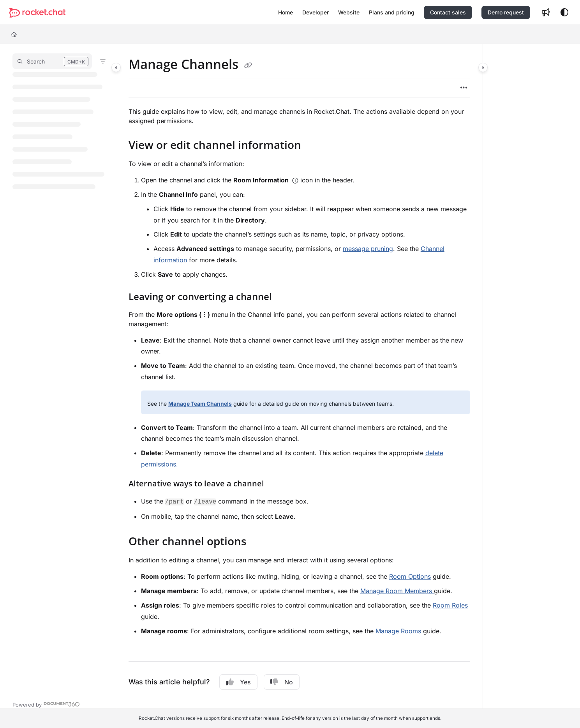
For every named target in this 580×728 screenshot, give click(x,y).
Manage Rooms (398, 631)
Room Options (410, 576)
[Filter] (103, 61)
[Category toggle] (116, 67)
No (282, 682)
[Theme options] (564, 12)
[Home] (14, 34)
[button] (37, 13)
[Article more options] (464, 88)
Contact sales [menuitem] (448, 12)
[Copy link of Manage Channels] (248, 65)
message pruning (368, 249)
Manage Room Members (397, 591)
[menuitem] (286, 12)
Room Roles (450, 605)
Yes (238, 682)
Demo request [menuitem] (506, 12)
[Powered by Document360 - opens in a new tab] (46, 704)
